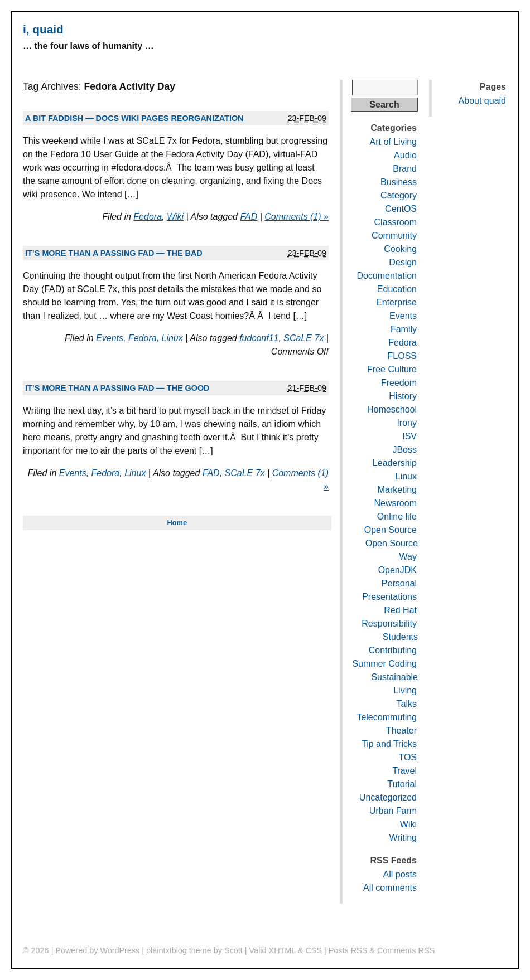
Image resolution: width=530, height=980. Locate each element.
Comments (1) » (297, 217)
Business (399, 182)
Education (397, 289)
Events (110, 338)
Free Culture (392, 369)
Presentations (389, 597)
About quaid (482, 101)
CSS (314, 950)
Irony (407, 423)
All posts (400, 874)
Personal (399, 583)
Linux (172, 338)
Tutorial (402, 784)
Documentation (387, 276)
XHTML (282, 950)
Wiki (175, 217)
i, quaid (43, 29)
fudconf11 (259, 338)
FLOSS (402, 356)
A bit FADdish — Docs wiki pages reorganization (134, 118)
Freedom (399, 383)
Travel (404, 771)
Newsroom (396, 503)
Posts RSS (348, 950)
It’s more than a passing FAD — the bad (114, 253)
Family (404, 329)
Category (399, 195)
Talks (407, 704)
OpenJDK (397, 570)
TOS (408, 757)
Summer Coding (384, 664)
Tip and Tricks (389, 744)
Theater (401, 731)
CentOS (401, 209)
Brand (405, 169)
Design (403, 262)
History (403, 396)
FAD (249, 217)
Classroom (396, 222)
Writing (403, 838)
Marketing (397, 490)
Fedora (148, 217)
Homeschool (392, 409)
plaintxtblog (167, 950)
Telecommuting (387, 717)
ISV (409, 436)
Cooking (400, 249)
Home (177, 523)
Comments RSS (406, 950)
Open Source (391, 530)
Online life (397, 516)
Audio (405, 155)
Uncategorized (388, 797)
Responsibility (389, 624)
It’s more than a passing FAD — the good (117, 388)
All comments (390, 888)
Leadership (395, 463)
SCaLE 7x (303, 338)
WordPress (120, 950)
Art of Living (393, 142)
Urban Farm (393, 811)
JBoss (404, 450)
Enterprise (396, 302)
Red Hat (400, 610)
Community (394, 236)
